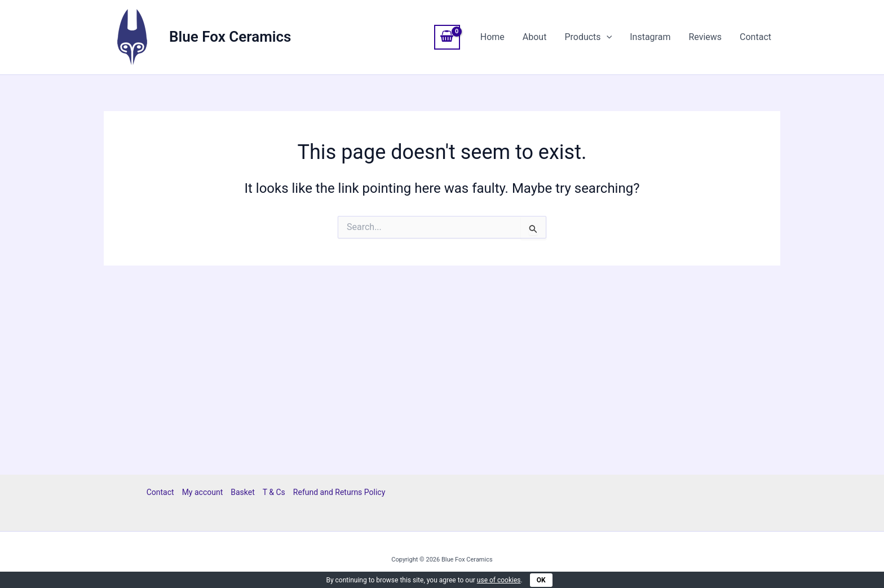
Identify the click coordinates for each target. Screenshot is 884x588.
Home (492, 37)
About (535, 37)
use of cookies (499, 580)
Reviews (705, 37)
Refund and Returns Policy (339, 492)
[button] (607, 37)
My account (203, 492)
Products (588, 37)
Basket (243, 492)
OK (541, 580)
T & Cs (274, 492)
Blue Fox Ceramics (230, 37)
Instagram (650, 37)
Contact (755, 37)
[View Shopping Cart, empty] (447, 37)
